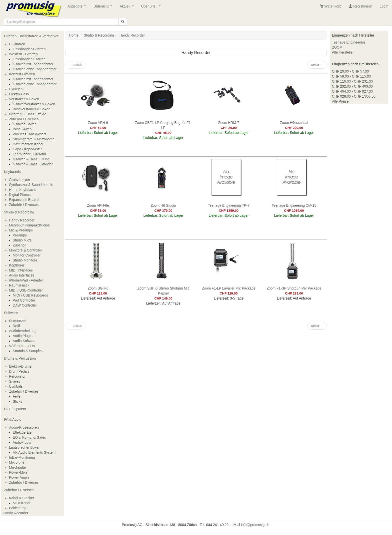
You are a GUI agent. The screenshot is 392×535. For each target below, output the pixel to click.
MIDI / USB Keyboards (30, 295)
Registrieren (360, 6)
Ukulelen (16, 89)
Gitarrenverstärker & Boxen (34, 104)
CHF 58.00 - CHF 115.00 (351, 76)
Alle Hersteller (343, 52)
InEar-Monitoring (22, 457)
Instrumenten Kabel (28, 144)
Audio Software (25, 341)
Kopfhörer (17, 265)
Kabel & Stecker (21, 498)
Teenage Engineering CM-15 (294, 205)
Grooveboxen (19, 180)
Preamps (20, 235)
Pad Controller (24, 300)
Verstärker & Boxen (24, 99)
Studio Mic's (22, 240)
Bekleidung (18, 508)
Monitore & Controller (25, 250)
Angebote (78, 8)
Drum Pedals (19, 371)
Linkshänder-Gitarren (29, 49)
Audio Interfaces (22, 275)
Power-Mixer (19, 472)
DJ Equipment (15, 409)
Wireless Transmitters (30, 134)
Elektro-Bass (19, 94)
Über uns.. (152, 8)
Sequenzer (17, 321)
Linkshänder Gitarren (29, 59)
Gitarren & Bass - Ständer (33, 164)
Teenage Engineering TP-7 (228, 205)
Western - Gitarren (23, 54)
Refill (17, 326)
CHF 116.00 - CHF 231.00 (352, 81)
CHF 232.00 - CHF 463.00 (352, 86)
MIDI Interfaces (21, 270)
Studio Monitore (25, 260)
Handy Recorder (22, 220)
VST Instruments (22, 346)
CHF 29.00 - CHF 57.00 (350, 71)
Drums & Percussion (20, 358)
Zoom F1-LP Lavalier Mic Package (229, 288)
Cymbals (16, 386)
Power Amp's (19, 477)
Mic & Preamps (21, 230)
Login (384, 6)
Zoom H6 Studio (163, 205)
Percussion (18, 376)
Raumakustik (19, 285)
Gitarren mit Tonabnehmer (33, 64)
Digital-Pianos (20, 195)
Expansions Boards (24, 200)
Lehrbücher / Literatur (29, 154)
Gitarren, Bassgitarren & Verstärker (31, 36)
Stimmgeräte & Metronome (34, 139)
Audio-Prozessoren (24, 427)
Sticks (17, 401)
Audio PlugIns (23, 336)
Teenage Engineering (348, 42)
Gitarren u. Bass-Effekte (28, 114)
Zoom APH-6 (98, 123)
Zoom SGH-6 (98, 288)
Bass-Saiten (22, 129)
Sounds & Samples (28, 351)
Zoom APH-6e (98, 205)
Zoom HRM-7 (229, 123)
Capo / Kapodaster (27, 149)
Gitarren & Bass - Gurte (31, 159)
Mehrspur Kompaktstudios (29, 225)
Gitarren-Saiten (25, 124)
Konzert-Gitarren (22, 74)
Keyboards (12, 172)
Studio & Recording (19, 212)
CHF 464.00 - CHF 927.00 (352, 91)
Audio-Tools (22, 442)
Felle (16, 396)
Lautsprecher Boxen (25, 447)
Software (11, 313)
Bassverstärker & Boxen (31, 109)
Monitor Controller (27, 255)
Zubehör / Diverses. (24, 119)
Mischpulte (17, 467)
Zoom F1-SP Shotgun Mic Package (294, 288)
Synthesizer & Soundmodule (31, 185)
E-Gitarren (17, 44)
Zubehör (19, 245)
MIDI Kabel (21, 503)
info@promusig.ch (255, 525)
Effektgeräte (22, 432)
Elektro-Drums (20, 366)
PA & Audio (13, 419)
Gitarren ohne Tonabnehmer (35, 69)
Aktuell (128, 8)
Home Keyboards (22, 190)
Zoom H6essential (294, 123)
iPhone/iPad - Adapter (26, 280)
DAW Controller (25, 305)
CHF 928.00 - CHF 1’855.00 (354, 96)
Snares (14, 381)
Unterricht (104, 8)
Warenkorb (331, 6)
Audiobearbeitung (23, 331)
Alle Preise (340, 101)
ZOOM (337, 47)
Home (74, 35)
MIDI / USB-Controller (26, 290)
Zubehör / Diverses (24, 205)
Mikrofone (17, 462)
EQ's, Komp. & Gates (29, 437)
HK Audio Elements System (34, 452)
